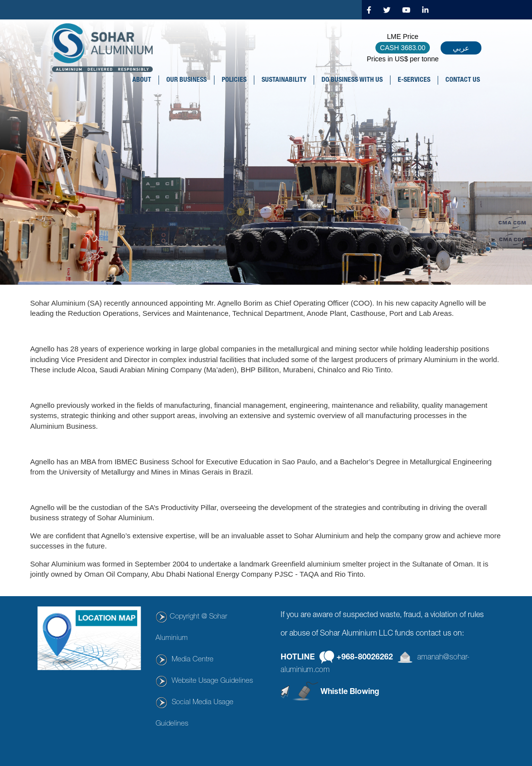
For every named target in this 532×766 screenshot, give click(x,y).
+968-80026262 (365, 658)
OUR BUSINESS (186, 80)
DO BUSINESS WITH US (352, 80)
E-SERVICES (414, 80)
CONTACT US (463, 80)
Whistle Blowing (350, 692)
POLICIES (234, 80)
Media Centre (193, 660)
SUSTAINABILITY (284, 80)
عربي (461, 48)
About (142, 80)
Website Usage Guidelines (212, 681)
